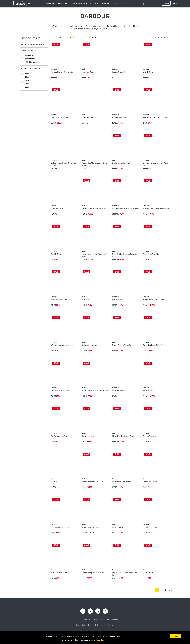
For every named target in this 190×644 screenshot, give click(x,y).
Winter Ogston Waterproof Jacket (63, 345)
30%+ (27, 77)
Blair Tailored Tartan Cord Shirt (92, 482)
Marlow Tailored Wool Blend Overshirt (95, 391)
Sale (67, 4)
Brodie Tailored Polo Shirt (121, 163)
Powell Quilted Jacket (120, 391)
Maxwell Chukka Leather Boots (123, 436)
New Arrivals (80, 4)
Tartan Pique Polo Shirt (151, 254)
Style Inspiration (100, 4)
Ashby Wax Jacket (88, 117)
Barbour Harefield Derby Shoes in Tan (125, 209)
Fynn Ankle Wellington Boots (61, 391)
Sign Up (166, 3)
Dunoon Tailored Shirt (150, 527)
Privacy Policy (81, 625)
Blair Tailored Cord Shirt (59, 436)
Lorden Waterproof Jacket (60, 117)
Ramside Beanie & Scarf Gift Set (62, 72)
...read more (113, 29)
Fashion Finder (113, 620)
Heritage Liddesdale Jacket (91, 527)
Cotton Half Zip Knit (150, 482)
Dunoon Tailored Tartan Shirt (122, 345)
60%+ (27, 87)
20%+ (27, 74)
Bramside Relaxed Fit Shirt (121, 482)
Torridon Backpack (149, 436)
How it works (99, 620)
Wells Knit (85, 300)
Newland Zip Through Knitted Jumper (156, 209)
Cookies (111, 625)
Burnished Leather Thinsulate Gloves (156, 117)
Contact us (86, 620)
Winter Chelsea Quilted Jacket (154, 300)
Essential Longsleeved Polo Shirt (93, 573)
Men (60, 4)
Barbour (54, 69)
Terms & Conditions (97, 625)
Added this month (32, 62)
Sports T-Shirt (148, 573)
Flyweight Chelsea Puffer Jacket (154, 345)
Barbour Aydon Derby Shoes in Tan (94, 209)
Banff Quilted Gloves (120, 117)
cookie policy (99, 640)
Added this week (31, 59)
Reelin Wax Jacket (119, 72)
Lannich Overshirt (149, 72)
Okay (176, 636)
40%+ (27, 80)
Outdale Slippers (57, 254)
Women (50, 4)
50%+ (27, 84)
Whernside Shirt (118, 300)
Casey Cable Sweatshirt (90, 345)
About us (75, 620)
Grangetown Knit (88, 436)
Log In (175, 3)
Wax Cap (54, 482)
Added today (30, 55)
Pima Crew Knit (87, 72)
